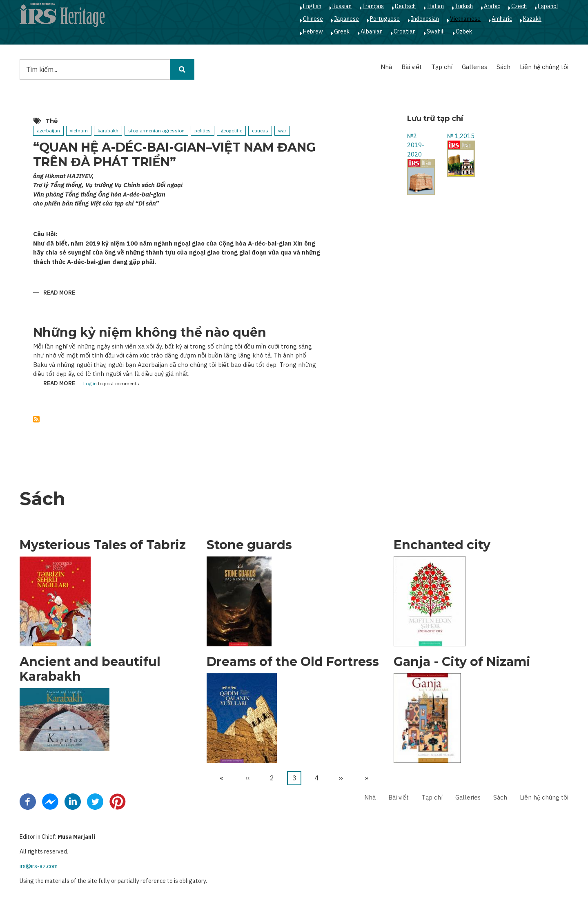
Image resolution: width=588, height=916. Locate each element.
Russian (342, 6)
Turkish (464, 6)
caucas (260, 131)
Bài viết (412, 67)
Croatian (405, 31)
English (312, 6)
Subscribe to (36, 419)
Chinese (313, 19)
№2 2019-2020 (416, 145)
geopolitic (231, 131)
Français (373, 6)
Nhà (386, 67)
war (282, 131)
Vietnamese (465, 19)
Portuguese (385, 19)
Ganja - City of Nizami (462, 662)
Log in (90, 384)
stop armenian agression (156, 131)
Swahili (436, 31)
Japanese (346, 19)
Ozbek (464, 31)
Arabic (492, 6)
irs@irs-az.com (39, 866)
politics (203, 131)
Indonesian (425, 19)
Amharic (502, 19)
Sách (503, 67)
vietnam (79, 131)
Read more (59, 293)
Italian (435, 6)
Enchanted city (442, 545)
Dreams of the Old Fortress (293, 662)
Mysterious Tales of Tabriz (103, 545)
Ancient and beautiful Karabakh (90, 669)
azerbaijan (48, 131)
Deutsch (405, 6)
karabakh (108, 131)
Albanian (372, 31)
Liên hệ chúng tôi (544, 67)
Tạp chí (442, 67)
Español (548, 6)
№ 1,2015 (461, 136)
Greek (342, 31)
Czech (519, 6)
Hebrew (313, 31)
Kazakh (532, 19)
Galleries (474, 67)
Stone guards (249, 545)
